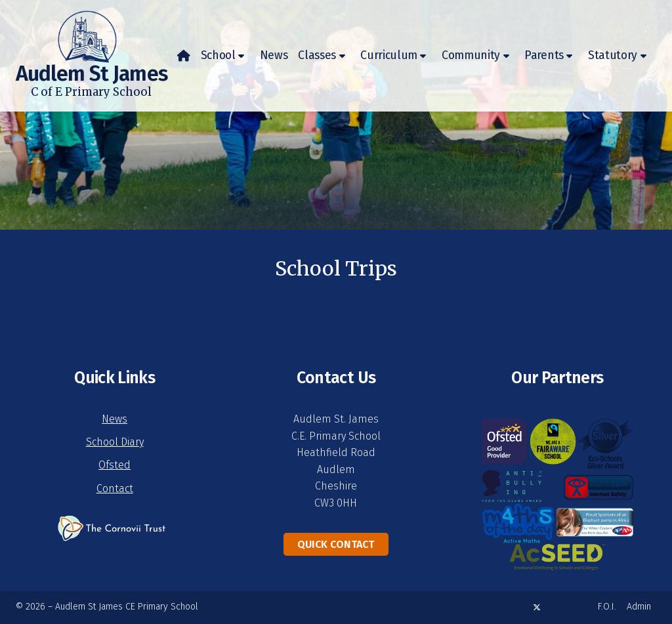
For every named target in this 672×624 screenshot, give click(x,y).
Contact (115, 489)
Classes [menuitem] (317, 55)
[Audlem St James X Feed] (537, 607)
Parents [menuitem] (544, 55)
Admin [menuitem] (639, 607)
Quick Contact (336, 544)
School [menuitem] (218, 55)
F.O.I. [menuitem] (607, 607)
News (115, 419)
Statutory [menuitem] (613, 55)
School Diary (115, 442)
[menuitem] (184, 56)
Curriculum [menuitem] (389, 55)
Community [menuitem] (471, 55)
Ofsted (115, 465)
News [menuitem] (274, 55)
